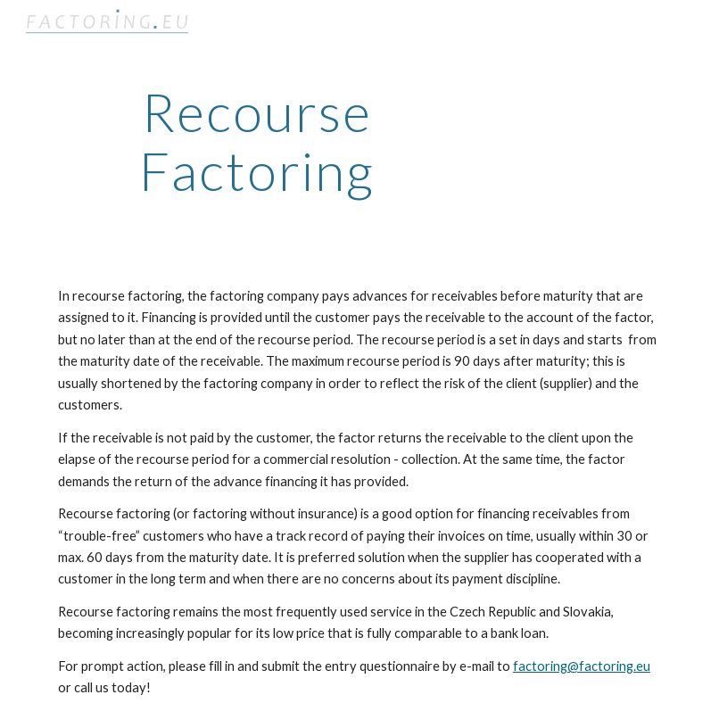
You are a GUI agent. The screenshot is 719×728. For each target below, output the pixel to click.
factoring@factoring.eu (582, 666)
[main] (257, 141)
